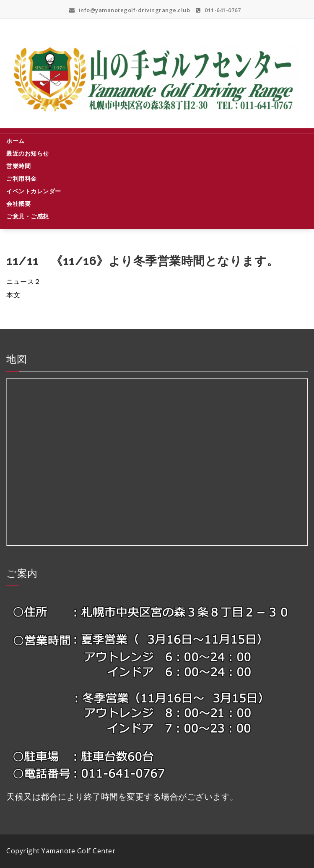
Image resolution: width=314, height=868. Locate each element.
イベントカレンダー (34, 191)
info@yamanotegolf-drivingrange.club (130, 10)
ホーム (16, 141)
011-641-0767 (218, 10)
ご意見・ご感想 (28, 216)
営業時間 (18, 166)
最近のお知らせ (28, 153)
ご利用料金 (22, 178)
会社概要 (18, 204)
